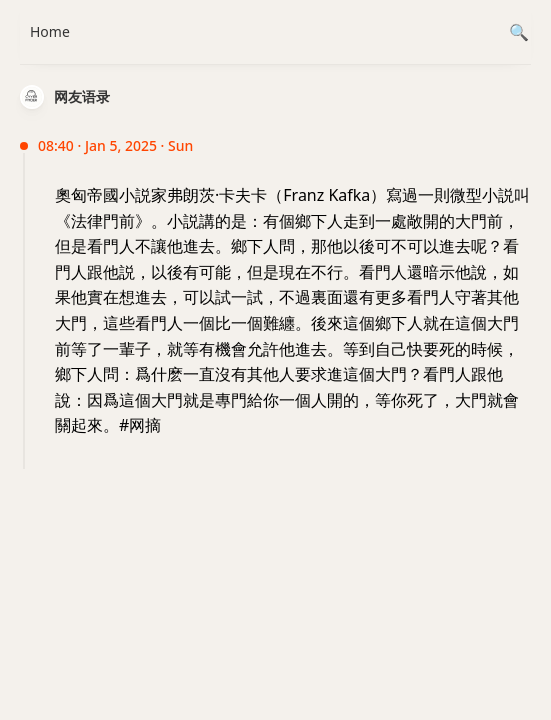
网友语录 (82, 96)
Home (50, 31)
